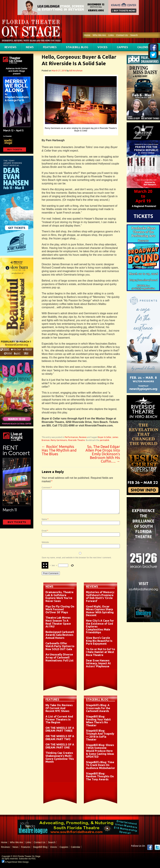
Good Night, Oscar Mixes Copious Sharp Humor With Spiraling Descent (100, 611)
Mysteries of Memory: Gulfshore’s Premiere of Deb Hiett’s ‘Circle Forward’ (100, 597)
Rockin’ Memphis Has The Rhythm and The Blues (59, 450)
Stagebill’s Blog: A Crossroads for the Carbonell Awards (98, 708)
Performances (71, 437)
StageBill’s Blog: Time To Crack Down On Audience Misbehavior (100, 765)
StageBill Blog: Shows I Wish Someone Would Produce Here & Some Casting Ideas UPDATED (100, 751)
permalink (104, 440)
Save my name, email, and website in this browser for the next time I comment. (77, 558)
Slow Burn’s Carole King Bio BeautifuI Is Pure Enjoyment (99, 641)
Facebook (150, 847)
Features (50, 47)
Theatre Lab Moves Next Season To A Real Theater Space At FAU (58, 622)
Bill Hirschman (76, 71)
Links (111, 35)
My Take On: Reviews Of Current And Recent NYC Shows (59, 708)
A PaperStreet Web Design (15, 862)
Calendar (144, 47)
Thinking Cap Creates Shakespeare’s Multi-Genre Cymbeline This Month (60, 757)
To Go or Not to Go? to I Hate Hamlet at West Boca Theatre (100, 652)
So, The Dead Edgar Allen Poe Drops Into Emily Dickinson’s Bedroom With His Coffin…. (103, 454)
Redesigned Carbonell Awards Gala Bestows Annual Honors (60, 635)
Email (45, 531)
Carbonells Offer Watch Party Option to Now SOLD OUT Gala (60, 646)
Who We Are (99, 35)
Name (45, 519)
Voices (102, 47)
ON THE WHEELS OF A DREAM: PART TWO (60, 738)
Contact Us (122, 35)
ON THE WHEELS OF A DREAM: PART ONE (60, 746)
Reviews (10, 47)
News (30, 47)
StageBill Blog (77, 47)
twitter (157, 847)
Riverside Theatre (76, 440)
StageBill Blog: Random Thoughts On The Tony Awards (100, 776)
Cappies (122, 47)
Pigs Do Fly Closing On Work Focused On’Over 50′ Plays (60, 609)
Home (87, 35)
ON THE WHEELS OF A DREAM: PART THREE (60, 729)
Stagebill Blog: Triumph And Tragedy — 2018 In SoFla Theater (100, 735)
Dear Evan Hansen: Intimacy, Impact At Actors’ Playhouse (98, 663)
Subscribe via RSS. (27, 859)
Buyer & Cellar (105, 437)
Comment (47, 488)
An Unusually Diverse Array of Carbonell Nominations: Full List (59, 657)
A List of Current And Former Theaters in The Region (59, 719)
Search (134, 35)
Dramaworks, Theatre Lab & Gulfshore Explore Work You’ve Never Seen (59, 597)
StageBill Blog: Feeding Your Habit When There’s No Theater (98, 721)
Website (45, 542)
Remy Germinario (59, 440)
